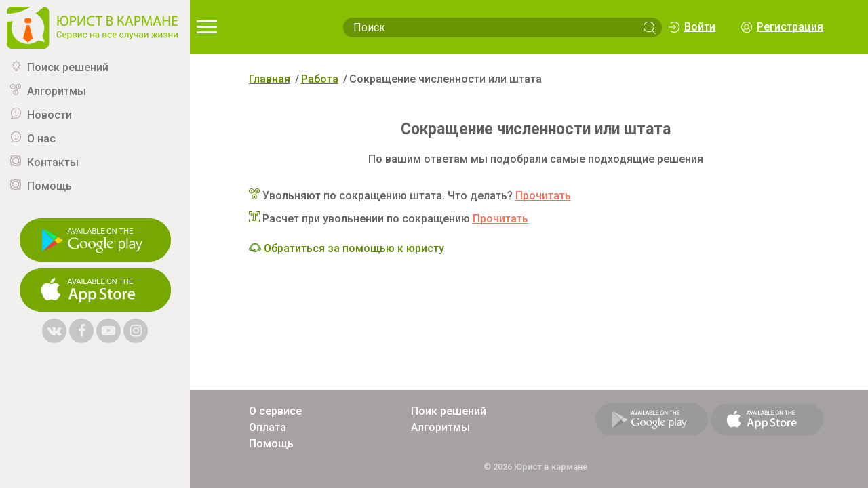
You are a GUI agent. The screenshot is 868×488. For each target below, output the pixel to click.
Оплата (268, 427)
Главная (270, 79)
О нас (41, 139)
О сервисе (275, 411)
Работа (320, 79)
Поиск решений (68, 67)
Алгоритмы (57, 91)
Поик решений (449, 411)
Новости (50, 115)
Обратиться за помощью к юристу (354, 248)
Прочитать (543, 196)
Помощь (50, 186)
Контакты (53, 162)
